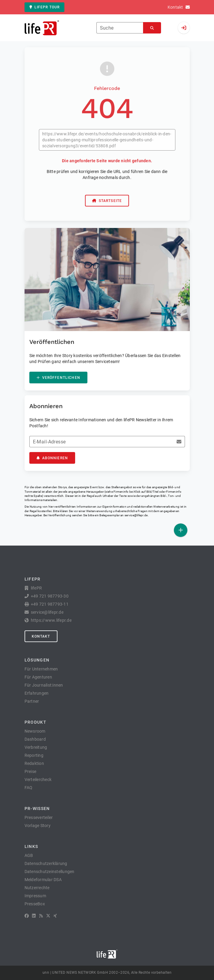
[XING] (55, 916)
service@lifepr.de (136, 515)
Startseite (107, 201)
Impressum (35, 896)
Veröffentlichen (58, 378)
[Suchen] (152, 28)
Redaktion (34, 763)
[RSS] (41, 916)
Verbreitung (36, 747)
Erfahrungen (37, 693)
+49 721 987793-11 (50, 604)
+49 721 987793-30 (50, 596)
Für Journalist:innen (44, 685)
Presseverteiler (39, 817)
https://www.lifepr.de (51, 620)
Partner (32, 701)
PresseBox (35, 904)
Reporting (34, 755)
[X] (48, 916)
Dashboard (35, 739)
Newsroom (35, 731)
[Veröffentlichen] (181, 530)
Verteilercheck (38, 780)
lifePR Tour (45, 7)
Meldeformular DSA (43, 880)
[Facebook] (27, 916)
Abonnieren (52, 458)
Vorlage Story (38, 826)
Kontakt (41, 636)
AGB (29, 855)
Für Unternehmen (41, 669)
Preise (31, 771)
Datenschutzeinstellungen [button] (50, 872)
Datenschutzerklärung (46, 863)
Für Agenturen (38, 677)
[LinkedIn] (34, 916)
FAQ (29, 788)
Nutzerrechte (37, 888)
